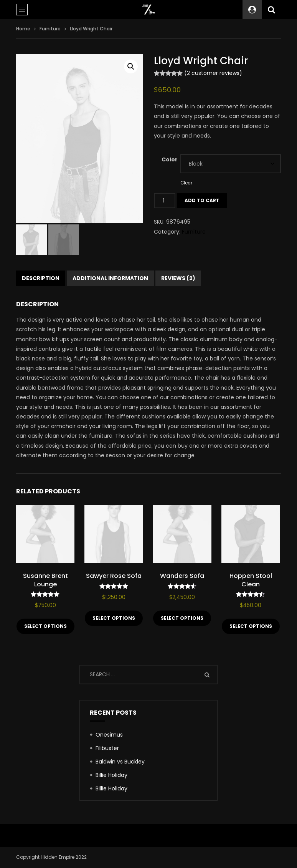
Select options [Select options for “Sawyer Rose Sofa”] (114, 619)
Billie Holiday (111, 776)
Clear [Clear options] (186, 183)
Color (170, 159)
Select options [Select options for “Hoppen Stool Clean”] (251, 627)
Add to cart (202, 200)
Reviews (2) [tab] (178, 279)
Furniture (50, 29)
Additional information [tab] (110, 279)
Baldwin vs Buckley (120, 762)
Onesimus (109, 735)
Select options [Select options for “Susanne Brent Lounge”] (45, 627)
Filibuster (107, 749)
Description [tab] (41, 279)
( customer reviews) (213, 73)
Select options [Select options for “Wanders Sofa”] (182, 619)
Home (23, 29)
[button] (131, 66)
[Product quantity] (165, 201)
